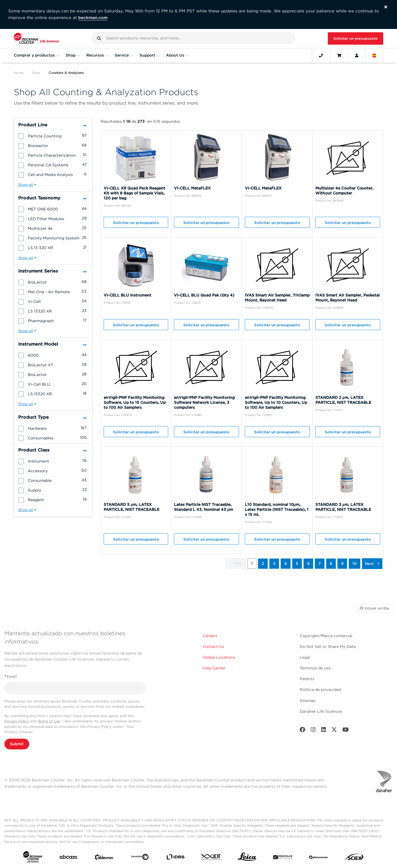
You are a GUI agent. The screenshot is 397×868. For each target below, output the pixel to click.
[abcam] (68, 858)
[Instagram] (313, 731)
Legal (305, 657)
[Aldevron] (104, 858)
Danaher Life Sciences (321, 711)
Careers (210, 636)
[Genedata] (140, 858)
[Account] (357, 55)
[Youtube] (346, 731)
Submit (17, 744)
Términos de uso (315, 668)
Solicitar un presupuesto (356, 38)
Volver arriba (374, 608)
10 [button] (355, 563)
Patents (307, 679)
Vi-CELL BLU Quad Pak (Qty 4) (204, 295)
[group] (53, 136)
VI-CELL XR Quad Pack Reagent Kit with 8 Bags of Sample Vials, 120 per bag (134, 193)
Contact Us (213, 647)
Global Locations (219, 657)
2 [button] (263, 563)
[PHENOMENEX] (318, 858)
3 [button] (274, 563)
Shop (36, 73)
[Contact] (321, 55)
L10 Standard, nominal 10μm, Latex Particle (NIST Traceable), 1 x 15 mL (277, 509)
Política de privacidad (320, 690)
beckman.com (93, 18)
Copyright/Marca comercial (326, 636)
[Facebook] (302, 731)
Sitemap (308, 701)
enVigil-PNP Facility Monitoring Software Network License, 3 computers (204, 402)
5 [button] (297, 563)
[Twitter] (334, 731)
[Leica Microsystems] (247, 858)
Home (19, 73)
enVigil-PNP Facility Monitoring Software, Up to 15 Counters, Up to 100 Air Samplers (135, 402)
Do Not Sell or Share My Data (328, 647)
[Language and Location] (374, 55)
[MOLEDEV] (283, 858)
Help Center (214, 668)
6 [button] (308, 563)
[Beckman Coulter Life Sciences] (36, 38)
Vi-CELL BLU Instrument (128, 295)
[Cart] (339, 55)
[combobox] (193, 38)
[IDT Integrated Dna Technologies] (211, 858)
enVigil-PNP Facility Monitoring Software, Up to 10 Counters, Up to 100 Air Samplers (276, 402)
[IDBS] (175, 858)
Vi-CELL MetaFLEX (192, 188)
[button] (99, 38)
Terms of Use (49, 721)
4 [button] (286, 563)
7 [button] (320, 563)
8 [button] (331, 563)
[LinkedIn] (324, 731)
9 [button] (342, 563)
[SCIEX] (354, 858)
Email (11, 676)
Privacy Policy (17, 721)
